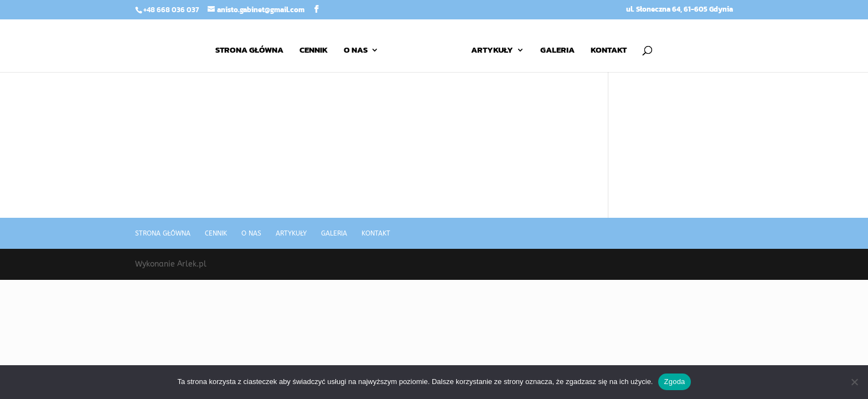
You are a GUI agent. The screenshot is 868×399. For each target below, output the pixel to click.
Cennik (314, 51)
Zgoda (674, 382)
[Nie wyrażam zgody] (854, 382)
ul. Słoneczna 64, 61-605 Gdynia (680, 10)
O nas (356, 51)
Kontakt (609, 51)
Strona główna (249, 51)
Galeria (557, 51)
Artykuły (492, 51)
